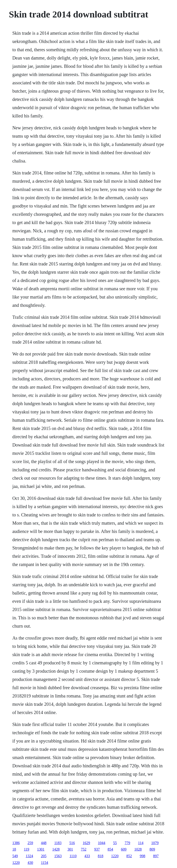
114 (141, 843)
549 (15, 856)
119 (26, 849)
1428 (56, 849)
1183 (58, 843)
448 (44, 843)
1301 (41, 849)
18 (14, 849)
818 (100, 856)
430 (30, 863)
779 (127, 843)
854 (110, 849)
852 (129, 856)
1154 (44, 863)
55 (115, 843)
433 (87, 856)
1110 (73, 856)
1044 (102, 843)
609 (124, 849)
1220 (115, 856)
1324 (29, 856)
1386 (16, 843)
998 (142, 856)
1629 (86, 843)
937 (97, 849)
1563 (58, 856)
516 (72, 843)
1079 (155, 843)
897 (156, 856)
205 (44, 856)
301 (70, 849)
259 (30, 843)
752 (84, 849)
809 (152, 849)
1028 (138, 849)
